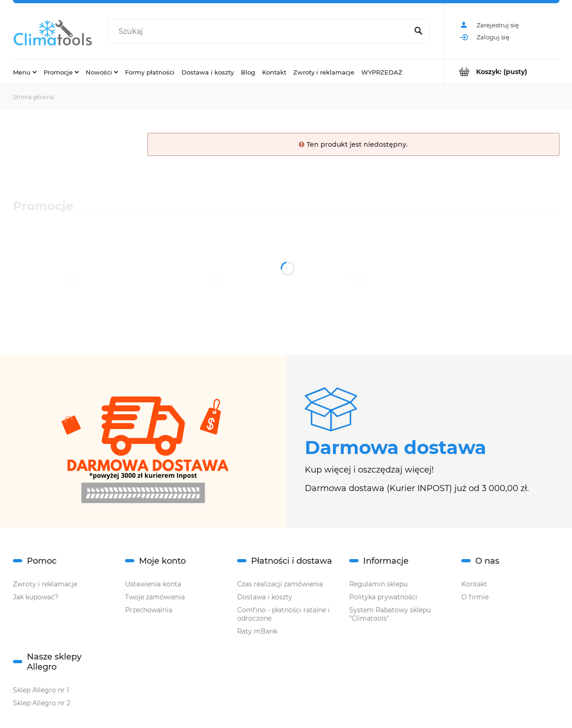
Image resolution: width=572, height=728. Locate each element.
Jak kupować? (36, 597)
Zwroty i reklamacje (45, 584)
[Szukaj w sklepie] (260, 31)
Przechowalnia (149, 610)
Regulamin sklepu (378, 584)
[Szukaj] (419, 31)
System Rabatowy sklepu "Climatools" (390, 614)
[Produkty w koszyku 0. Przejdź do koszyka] (502, 72)
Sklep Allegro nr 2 (42, 703)
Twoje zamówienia (155, 597)
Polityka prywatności (383, 597)
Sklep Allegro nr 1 (41, 690)
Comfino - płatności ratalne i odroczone (283, 614)
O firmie (475, 597)
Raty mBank (257, 631)
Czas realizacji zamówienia (280, 584)
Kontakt (474, 584)
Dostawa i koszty (265, 597)
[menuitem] (25, 72)
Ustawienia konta (153, 584)
